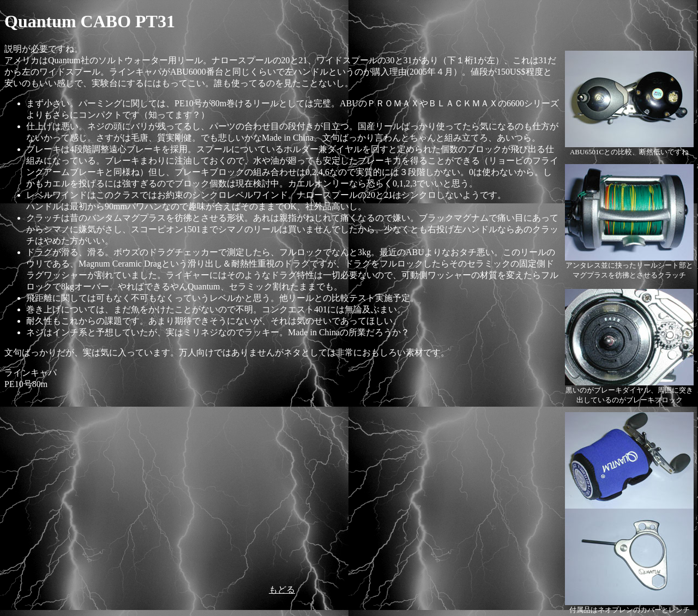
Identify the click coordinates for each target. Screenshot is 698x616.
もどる (282, 590)
